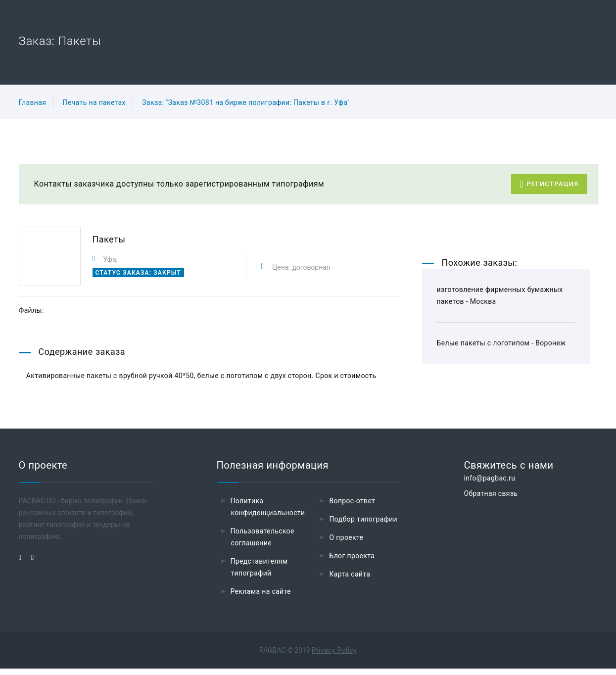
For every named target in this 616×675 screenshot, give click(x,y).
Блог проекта (352, 562)
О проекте (346, 544)
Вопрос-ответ (352, 507)
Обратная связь (491, 500)
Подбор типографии (363, 526)
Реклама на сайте (261, 598)
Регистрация (549, 184)
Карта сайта (350, 580)
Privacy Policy (334, 657)
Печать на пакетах (94, 102)
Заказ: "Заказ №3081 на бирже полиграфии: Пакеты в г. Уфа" (246, 102)
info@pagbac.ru (489, 484)
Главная (33, 102)
